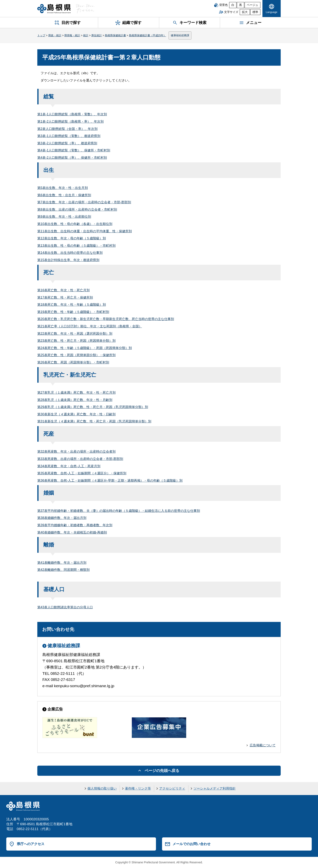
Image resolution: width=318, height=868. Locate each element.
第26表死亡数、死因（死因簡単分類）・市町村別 (73, 362)
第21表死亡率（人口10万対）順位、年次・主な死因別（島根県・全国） (90, 326)
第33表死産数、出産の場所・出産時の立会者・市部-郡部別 (80, 459)
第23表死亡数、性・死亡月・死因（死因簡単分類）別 (76, 341)
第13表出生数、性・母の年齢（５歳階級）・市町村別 (76, 246)
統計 (86, 35)
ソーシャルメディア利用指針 (215, 788)
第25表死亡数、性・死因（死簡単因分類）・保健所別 (76, 355)
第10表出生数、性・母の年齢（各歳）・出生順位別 (75, 224)
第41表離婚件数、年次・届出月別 (62, 563)
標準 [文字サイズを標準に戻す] (255, 12)
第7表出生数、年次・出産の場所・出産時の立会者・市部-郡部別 (84, 202)
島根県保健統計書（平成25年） (148, 35)
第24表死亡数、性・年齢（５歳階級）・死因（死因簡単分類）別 (85, 348)
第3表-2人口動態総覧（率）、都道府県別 (67, 143)
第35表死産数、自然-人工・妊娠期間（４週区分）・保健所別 (82, 473)
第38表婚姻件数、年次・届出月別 (62, 518)
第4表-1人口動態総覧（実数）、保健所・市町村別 (74, 150)
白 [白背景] (233, 5)
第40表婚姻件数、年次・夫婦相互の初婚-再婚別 (72, 532)
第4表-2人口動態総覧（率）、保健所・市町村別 (72, 158)
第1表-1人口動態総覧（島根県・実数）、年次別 (72, 114)
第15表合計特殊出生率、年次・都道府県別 (68, 260)
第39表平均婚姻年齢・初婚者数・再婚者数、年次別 (75, 525)
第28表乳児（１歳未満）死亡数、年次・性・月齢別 (75, 400)
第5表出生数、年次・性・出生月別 (63, 188)
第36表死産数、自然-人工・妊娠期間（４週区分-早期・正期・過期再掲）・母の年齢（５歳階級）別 (110, 481)
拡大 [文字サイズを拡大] (245, 12)
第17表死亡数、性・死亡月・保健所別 (65, 297)
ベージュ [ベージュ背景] (252, 5)
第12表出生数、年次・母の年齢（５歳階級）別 (72, 238)
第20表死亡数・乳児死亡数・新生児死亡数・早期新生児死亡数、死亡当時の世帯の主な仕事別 (106, 319)
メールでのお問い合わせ (192, 844)
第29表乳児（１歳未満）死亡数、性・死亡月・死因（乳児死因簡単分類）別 (93, 407)
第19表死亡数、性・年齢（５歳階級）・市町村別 (73, 312)
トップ (41, 35)
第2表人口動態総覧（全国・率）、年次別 (67, 129)
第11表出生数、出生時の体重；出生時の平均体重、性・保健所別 (85, 231)
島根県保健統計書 (115, 35)
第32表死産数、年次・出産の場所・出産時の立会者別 (76, 452)
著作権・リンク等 (138, 788)
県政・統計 (55, 35)
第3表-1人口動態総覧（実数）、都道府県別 (69, 136)
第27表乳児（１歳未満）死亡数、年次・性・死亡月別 (76, 393)
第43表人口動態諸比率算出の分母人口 (65, 607)
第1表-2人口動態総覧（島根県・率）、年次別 (70, 122)
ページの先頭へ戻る (162, 771)
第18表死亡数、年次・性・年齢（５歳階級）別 (72, 305)
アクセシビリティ (172, 788)
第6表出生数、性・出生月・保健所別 (64, 195)
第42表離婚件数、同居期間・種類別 (63, 570)
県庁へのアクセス (31, 844)
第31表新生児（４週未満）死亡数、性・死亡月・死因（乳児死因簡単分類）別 (94, 421)
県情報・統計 (72, 35)
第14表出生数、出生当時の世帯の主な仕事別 (70, 253)
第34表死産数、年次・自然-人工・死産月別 (69, 466)
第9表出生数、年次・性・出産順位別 (64, 217)
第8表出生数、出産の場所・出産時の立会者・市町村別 (77, 209)
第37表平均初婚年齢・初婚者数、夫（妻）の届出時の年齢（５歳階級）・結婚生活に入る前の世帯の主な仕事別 (119, 511)
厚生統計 (97, 35)
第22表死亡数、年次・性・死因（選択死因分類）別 (75, 334)
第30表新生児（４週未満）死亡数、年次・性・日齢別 (76, 414)
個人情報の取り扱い (102, 788)
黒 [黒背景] (241, 5)
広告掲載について (263, 745)
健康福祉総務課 (180, 35)
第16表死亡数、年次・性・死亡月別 (63, 290)
